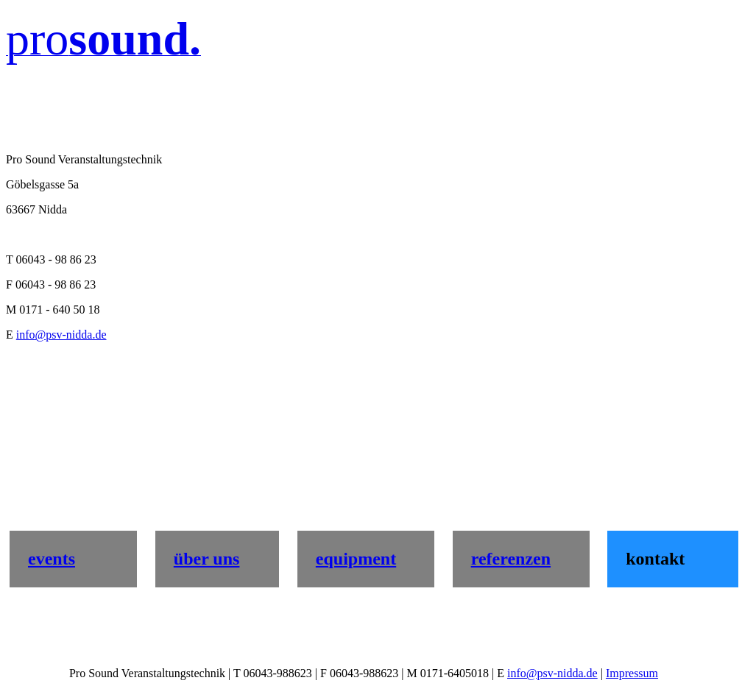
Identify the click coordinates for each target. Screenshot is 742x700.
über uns (207, 559)
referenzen (511, 559)
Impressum (632, 673)
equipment (356, 559)
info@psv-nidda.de (61, 335)
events (52, 559)
